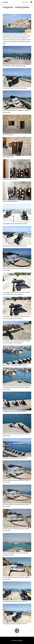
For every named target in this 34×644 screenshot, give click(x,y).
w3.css (21, 640)
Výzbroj (25, 2)
